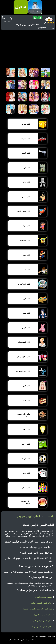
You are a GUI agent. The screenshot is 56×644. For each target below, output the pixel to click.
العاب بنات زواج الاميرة (43, 615)
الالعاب (49, 516)
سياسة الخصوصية (32, 640)
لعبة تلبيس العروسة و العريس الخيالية (37, 609)
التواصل (8, 640)
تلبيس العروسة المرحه (43, 597)
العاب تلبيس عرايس (28, 516)
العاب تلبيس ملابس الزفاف (41, 627)
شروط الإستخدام (18, 640)
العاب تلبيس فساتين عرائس (41, 603)
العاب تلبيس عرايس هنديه (42, 621)
